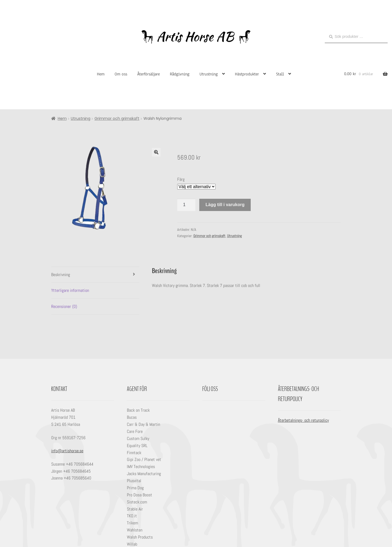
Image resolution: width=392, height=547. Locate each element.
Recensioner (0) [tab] (64, 306)
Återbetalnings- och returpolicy (303, 420)
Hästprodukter (247, 74)
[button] (156, 152)
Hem (101, 74)
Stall (280, 74)
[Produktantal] (186, 205)
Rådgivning (180, 74)
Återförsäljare (148, 74)
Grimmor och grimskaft (117, 118)
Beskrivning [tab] (61, 275)
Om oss (121, 74)
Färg (181, 179)
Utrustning (209, 74)
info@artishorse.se (67, 451)
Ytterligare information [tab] (70, 290)
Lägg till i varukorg (225, 205)
